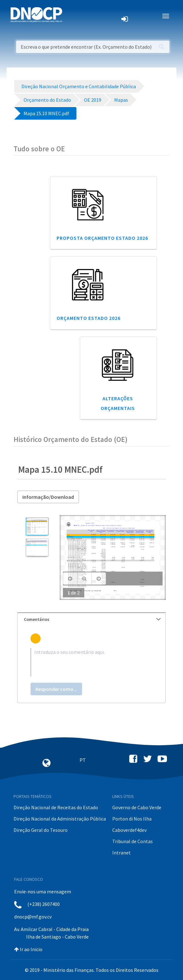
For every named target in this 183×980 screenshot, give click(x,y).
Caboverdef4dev (129, 830)
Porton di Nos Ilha (132, 819)
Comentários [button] (92, 619)
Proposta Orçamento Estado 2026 (102, 238)
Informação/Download (48, 497)
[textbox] (91, 662)
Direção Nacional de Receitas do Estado (56, 807)
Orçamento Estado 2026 (89, 318)
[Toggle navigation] (71, 16)
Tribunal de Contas (133, 841)
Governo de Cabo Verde (137, 807)
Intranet (122, 853)
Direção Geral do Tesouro (41, 830)
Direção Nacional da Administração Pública (60, 819)
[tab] (91, 619)
